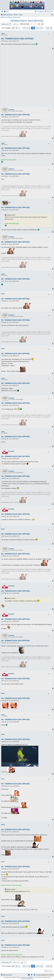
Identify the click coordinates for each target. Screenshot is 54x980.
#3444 (3, 722)
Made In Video (16, 978)
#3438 (3, 556)
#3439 (3, 593)
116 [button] (37, 28)
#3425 (3, 210)
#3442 (3, 681)
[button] (13, 28)
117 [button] (42, 28)
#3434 (3, 459)
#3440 (3, 621)
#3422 (3, 117)
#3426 (3, 244)
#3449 (3, 923)
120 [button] (48, 28)
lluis (10, 202)
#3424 (3, 176)
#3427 (3, 281)
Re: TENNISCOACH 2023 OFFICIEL (18, 39)
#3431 (3, 385)
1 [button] (19, 28)
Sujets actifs (17, 17)
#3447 (3, 832)
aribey (3, 34)
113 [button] (24, 28)
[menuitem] (6, 12)
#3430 (3, 356)
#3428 (3, 301)
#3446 (3, 786)
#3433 (3, 439)
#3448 (3, 869)
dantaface (12, 110)
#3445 (3, 742)
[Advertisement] (27, 78)
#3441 (3, 643)
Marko (3, 294)
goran (3, 779)
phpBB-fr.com (30, 979)
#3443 (3, 701)
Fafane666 (11, 451)
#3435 (3, 478)
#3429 (3, 322)
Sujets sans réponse (6, 17)
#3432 (3, 405)
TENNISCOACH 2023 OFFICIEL (27, 21)
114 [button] (29, 28)
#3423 (3, 150)
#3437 (3, 536)
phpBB (30, 978)
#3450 (3, 947)
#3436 (3, 516)
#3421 (3, 41)
